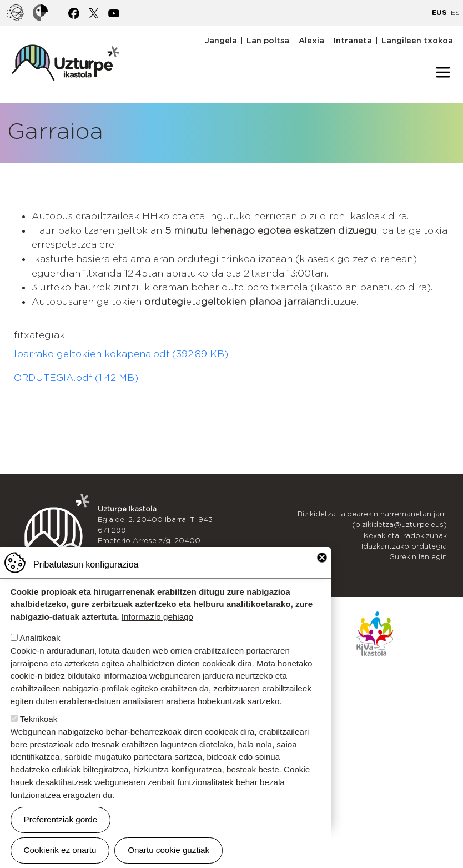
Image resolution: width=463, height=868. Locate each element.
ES (455, 12)
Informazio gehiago (157, 626)
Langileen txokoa (417, 41)
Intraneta (353, 41)
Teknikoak (39, 728)
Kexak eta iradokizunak (405, 536)
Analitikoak (40, 647)
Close (322, 567)
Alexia (311, 41)
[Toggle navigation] (443, 72)
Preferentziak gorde (61, 829)
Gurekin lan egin (418, 557)
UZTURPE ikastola (65, 39)
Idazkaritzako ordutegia (404, 546)
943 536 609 (155, 551)
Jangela (221, 41)
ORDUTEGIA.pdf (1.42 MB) (76, 378)
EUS (439, 12)
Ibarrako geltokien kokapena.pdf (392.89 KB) (121, 354)
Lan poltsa (268, 41)
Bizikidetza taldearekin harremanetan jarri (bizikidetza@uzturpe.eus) (372, 519)
